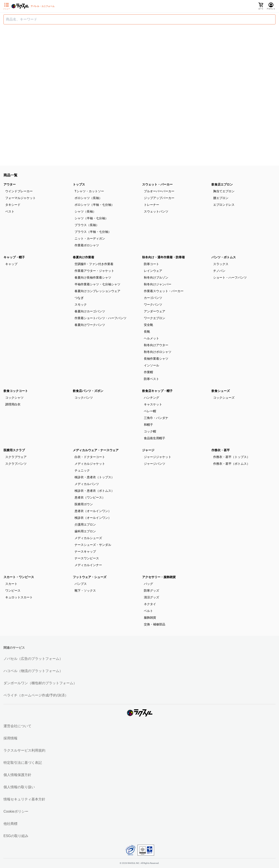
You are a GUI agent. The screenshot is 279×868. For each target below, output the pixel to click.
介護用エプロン (85, 524)
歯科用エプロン (85, 531)
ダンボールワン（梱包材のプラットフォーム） (40, 683)
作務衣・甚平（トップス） (231, 457)
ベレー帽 (150, 411)
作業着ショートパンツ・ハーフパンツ (100, 318)
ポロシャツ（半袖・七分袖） (94, 205)
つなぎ (79, 298)
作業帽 (148, 372)
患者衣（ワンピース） (90, 497)
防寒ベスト (151, 379)
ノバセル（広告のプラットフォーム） (33, 659)
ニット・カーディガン (90, 238)
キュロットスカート (19, 597)
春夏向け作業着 (83, 257)
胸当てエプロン (224, 191)
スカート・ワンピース (19, 577)
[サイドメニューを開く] (7, 6)
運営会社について (17, 726)
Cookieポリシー (16, 811)
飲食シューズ (221, 391)
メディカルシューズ (88, 538)
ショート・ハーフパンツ (230, 277)
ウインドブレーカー (19, 191)
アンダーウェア (155, 311)
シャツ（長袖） (85, 211)
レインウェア (153, 271)
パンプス (81, 584)
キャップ (11, 264)
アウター (10, 184)
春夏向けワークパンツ (90, 325)
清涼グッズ (151, 597)
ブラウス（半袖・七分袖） (93, 232)
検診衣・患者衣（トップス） (94, 477)
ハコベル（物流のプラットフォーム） (33, 671)
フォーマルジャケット (20, 198)
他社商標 (10, 824)
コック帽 (150, 431)
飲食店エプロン (222, 184)
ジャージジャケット (158, 457)
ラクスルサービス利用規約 (24, 750)
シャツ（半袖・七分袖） (91, 218)
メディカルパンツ (87, 484)
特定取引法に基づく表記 (23, 763)
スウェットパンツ (156, 211)
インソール (151, 365)
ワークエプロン (155, 318)
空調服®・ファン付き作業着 (94, 264)
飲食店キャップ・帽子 (157, 391)
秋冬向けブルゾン (156, 277)
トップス (79, 184)
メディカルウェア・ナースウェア (96, 450)
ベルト (148, 611)
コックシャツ (14, 398)
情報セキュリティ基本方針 (24, 799)
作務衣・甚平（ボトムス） (231, 464)
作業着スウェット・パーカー (164, 291)
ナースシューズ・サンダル (93, 545)
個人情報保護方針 (17, 775)
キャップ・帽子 (14, 257)
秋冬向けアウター (156, 345)
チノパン (219, 271)
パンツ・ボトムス (224, 257)
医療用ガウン (84, 504)
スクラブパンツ (16, 464)
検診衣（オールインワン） (93, 518)
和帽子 (148, 425)
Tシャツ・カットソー (89, 191)
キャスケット (153, 404)
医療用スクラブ (14, 450)
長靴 (147, 332)
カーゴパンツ (153, 298)
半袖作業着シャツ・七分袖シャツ (97, 284)
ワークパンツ (153, 305)
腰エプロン (221, 198)
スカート (11, 584)
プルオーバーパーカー (159, 191)
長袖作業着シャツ (156, 359)
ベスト (10, 211)
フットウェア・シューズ (90, 577)
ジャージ (148, 450)
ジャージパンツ (155, 464)
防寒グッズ (151, 591)
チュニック (82, 470)
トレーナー (151, 205)
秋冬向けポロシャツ (158, 352)
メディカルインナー (88, 565)
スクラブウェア (16, 457)
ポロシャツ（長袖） (88, 198)
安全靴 (148, 325)
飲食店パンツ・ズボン (88, 391)
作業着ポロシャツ (87, 245)
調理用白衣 (13, 404)
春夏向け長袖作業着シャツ (93, 277)
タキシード (13, 205)
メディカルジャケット (90, 464)
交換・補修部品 (155, 624)
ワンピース (13, 591)
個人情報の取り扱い (19, 787)
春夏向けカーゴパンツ (90, 311)
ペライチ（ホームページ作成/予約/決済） (36, 695)
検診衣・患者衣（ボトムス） (94, 491)
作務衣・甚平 (221, 450)
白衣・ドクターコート (90, 457)
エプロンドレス (224, 205)
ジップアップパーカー (159, 198)
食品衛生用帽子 (155, 438)
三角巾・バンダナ (156, 418)
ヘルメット (151, 338)
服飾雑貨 (150, 618)
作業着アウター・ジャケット (94, 271)
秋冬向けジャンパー (158, 284)
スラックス (221, 264)
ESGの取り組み (16, 836)
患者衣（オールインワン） (93, 511)
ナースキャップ (85, 551)
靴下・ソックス (85, 591)
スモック (81, 305)
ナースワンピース (87, 558)
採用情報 (10, 738)
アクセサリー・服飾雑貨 (159, 577)
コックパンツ (84, 398)
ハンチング (151, 398)
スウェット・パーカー (157, 184)
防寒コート (151, 264)
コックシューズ (224, 398)
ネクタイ (150, 604)
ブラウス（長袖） (87, 225)
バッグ (148, 584)
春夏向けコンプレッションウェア (97, 291)
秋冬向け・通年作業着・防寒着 (163, 257)
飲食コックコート (16, 391)
